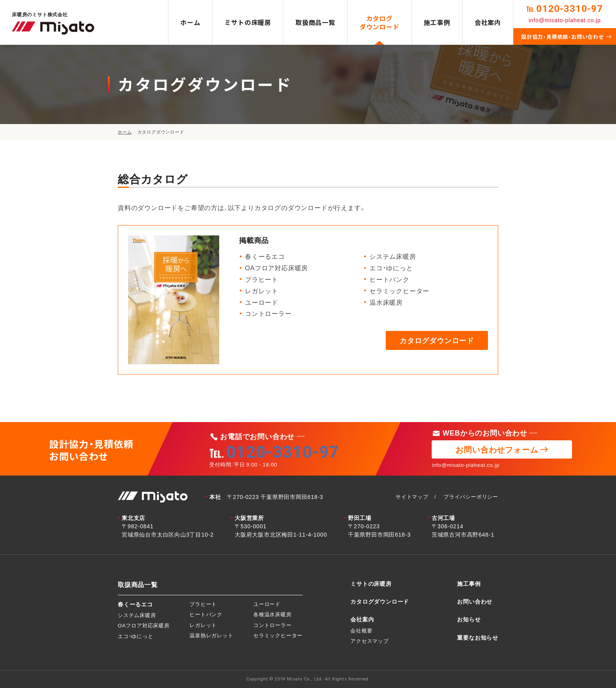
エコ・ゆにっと (136, 636)
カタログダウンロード (380, 22)
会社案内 (488, 22)
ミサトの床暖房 (248, 22)
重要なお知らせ (478, 637)
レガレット (203, 625)
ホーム (190, 22)
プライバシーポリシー (471, 496)
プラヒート (203, 604)
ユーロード (267, 604)
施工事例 (437, 22)
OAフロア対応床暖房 (144, 625)
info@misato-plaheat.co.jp (564, 20)
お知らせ (469, 619)
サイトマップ (412, 496)
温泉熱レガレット (211, 635)
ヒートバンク (206, 614)
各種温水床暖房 (273, 614)
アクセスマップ (370, 641)
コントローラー (273, 625)
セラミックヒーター (278, 635)
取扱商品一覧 (315, 22)
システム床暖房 (137, 615)
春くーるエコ (135, 604)
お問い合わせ (475, 601)
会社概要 (361, 630)
